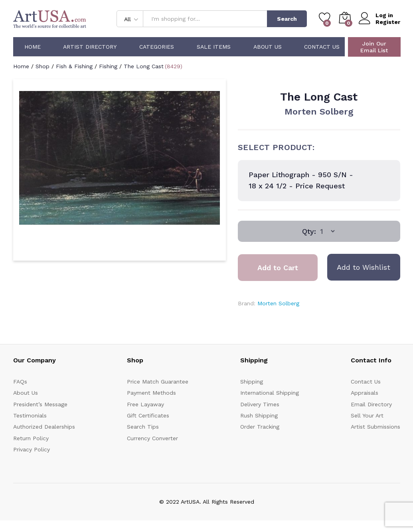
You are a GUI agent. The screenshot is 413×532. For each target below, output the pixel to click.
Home (33, 47)
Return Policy (31, 438)
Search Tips (143, 427)
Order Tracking (260, 427)
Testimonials (30, 415)
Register (388, 22)
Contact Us (322, 47)
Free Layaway (145, 404)
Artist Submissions (375, 427)
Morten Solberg (319, 112)
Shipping (252, 382)
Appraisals (365, 393)
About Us (268, 47)
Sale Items (214, 47)
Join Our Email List (374, 47)
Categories (157, 47)
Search (287, 19)
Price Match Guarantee (158, 382)
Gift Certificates (148, 415)
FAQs (20, 382)
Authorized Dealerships (44, 427)
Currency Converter (152, 438)
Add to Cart (278, 268)
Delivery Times (260, 404)
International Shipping (270, 393)
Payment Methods (151, 393)
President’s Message (40, 404)
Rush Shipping (259, 415)
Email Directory (371, 404)
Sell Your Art (367, 415)
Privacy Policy (32, 449)
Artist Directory (90, 47)
